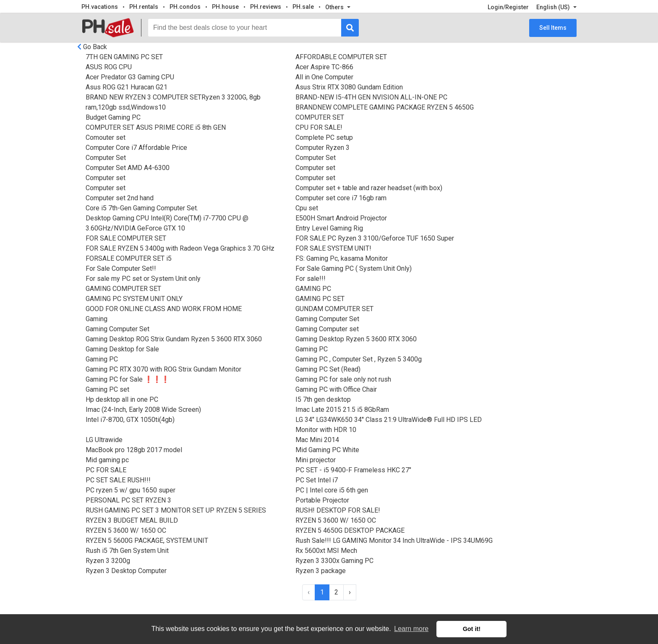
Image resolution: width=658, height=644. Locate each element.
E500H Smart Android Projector (341, 218)
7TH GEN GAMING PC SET (124, 57)
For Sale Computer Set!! (121, 268)
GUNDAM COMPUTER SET (334, 309)
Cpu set (307, 208)
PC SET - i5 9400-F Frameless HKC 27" (353, 470)
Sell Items (553, 28)
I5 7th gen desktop (323, 399)
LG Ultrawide (104, 440)
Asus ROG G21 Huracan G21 (127, 87)
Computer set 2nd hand (120, 198)
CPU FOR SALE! (319, 127)
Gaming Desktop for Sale (122, 349)
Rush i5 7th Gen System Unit (127, 551)
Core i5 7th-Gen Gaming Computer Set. (142, 208)
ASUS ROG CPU (109, 67)
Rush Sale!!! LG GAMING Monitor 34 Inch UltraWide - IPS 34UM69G (394, 541)
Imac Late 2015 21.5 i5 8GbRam (342, 410)
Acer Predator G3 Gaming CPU (130, 77)
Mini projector (316, 460)
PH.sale (303, 7)
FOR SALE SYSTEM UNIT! (333, 248)
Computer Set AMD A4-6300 (128, 168)
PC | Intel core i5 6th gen (332, 490)
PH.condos (185, 7)
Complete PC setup (324, 137)
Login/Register (508, 7)
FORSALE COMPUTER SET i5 (129, 258)
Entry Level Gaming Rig (329, 228)
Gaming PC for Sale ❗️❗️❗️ (128, 379)
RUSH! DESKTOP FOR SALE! (338, 510)
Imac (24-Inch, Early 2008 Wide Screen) (143, 410)
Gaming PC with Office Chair (336, 389)
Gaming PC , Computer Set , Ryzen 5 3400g (359, 359)
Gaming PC (312, 349)
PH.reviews (266, 7)
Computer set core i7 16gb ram (341, 198)
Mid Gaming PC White (327, 450)
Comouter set (106, 137)
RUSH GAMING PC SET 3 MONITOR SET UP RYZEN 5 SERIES (176, 510)
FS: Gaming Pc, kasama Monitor (342, 258)
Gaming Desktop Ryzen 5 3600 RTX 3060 (356, 339)
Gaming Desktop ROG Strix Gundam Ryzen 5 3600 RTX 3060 (174, 339)
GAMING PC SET (320, 299)
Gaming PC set (107, 389)
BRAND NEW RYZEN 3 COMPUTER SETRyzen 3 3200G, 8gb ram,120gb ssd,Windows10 (173, 102)
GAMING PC (313, 289)
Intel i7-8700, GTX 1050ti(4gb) (130, 420)
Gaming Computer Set (327, 319)
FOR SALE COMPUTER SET (126, 238)
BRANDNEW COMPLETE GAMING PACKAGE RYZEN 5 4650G (385, 107)
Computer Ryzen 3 (322, 148)
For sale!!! (311, 279)
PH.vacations (100, 7)
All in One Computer (324, 77)
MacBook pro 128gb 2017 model (134, 450)
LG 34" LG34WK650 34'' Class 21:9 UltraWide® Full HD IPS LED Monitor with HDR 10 (389, 425)
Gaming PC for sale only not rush (343, 379)
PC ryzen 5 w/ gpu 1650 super (131, 490)
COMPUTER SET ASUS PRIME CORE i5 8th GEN (156, 127)
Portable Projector (322, 500)
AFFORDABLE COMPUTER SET (341, 57)
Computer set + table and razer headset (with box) (369, 188)
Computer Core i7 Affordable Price (136, 148)
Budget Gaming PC (113, 117)
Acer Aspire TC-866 (324, 67)
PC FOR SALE (106, 470)
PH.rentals (144, 7)
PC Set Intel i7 (317, 480)
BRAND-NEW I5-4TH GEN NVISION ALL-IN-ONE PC (371, 97)
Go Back (95, 47)
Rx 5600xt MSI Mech (326, 551)
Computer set (315, 168)
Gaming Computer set (327, 329)
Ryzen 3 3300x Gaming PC (334, 561)
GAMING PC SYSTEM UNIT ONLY (134, 299)
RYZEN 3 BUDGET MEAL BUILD (132, 520)
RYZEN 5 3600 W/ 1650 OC (336, 520)
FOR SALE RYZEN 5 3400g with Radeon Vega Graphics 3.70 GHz (180, 248)
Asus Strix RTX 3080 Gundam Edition (349, 87)
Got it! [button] (472, 629)
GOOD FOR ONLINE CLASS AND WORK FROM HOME (164, 309)
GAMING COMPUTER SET (123, 289)
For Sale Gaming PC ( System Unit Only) (354, 268)
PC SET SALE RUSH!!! (118, 480)
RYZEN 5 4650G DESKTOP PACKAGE (350, 530)
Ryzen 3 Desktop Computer (126, 571)
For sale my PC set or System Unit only (143, 279)
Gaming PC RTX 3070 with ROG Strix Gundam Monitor (163, 369)
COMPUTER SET (320, 117)
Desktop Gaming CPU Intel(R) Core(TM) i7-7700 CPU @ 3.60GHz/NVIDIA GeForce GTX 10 (167, 223)
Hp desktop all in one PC (122, 399)
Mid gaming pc (107, 460)
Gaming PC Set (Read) (328, 369)
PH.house (225, 7)
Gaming (97, 319)
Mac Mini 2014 (317, 440)
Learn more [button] (411, 629)
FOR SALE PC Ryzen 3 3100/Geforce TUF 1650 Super (375, 238)
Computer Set (106, 158)
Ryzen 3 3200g (108, 561)
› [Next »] (350, 592)
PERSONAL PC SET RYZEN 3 (128, 500)
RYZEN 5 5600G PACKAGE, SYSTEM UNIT (147, 541)
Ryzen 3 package (321, 571)
